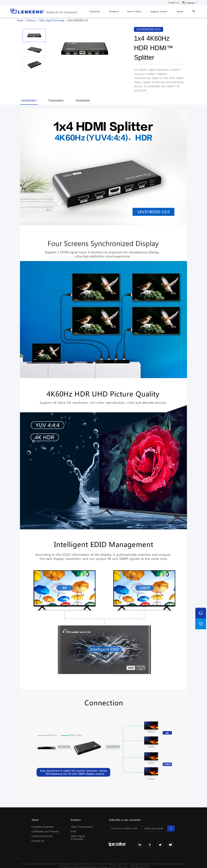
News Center (140, 11)
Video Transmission (82, 827)
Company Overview (43, 827)
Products (122, 11)
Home (20, 20)
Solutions (105, 11)
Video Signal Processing (52, 20)
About (183, 11)
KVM (73, 831)
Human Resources (42, 836)
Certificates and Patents (45, 831)
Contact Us (173, 3)
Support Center (163, 11)
